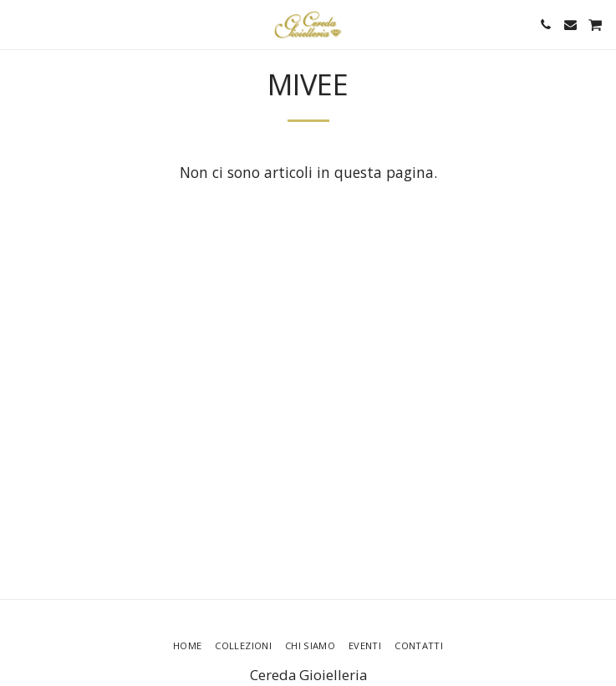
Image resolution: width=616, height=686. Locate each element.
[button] (18, 24)
